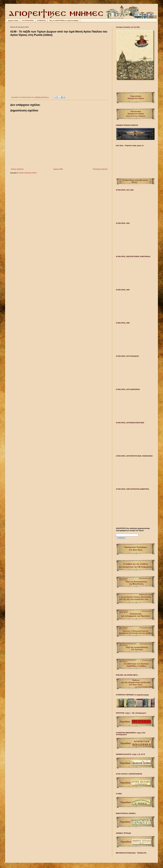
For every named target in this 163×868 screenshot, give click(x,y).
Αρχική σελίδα (13, 21)
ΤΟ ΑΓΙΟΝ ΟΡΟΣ (28, 21)
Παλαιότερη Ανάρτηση (100, 169)
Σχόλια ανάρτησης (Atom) (28, 173)
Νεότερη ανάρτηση (17, 169)
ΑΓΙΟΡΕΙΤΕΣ (41, 21)
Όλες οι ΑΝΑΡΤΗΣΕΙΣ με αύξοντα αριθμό (64, 21)
